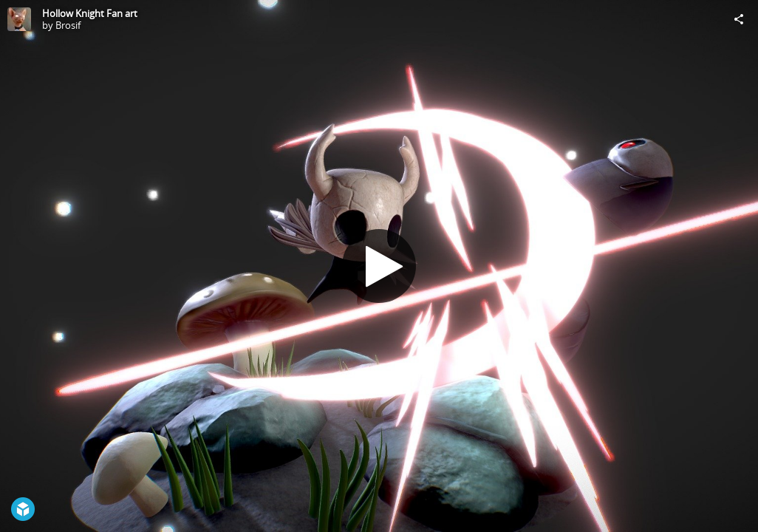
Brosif (68, 25)
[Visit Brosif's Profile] (19, 19)
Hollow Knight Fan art (90, 13)
